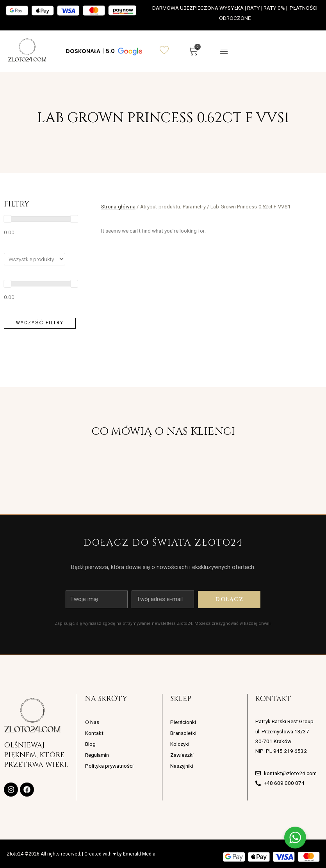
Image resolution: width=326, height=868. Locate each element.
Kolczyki (180, 744)
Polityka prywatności (109, 766)
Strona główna (118, 207)
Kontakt (94, 733)
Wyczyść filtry (40, 323)
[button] (103, 51)
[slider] (7, 219)
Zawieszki (182, 755)
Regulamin (97, 755)
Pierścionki (183, 722)
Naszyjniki (182, 766)
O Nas (92, 722)
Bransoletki (183, 733)
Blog (90, 744)
